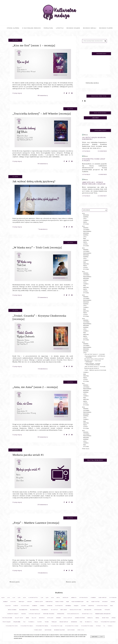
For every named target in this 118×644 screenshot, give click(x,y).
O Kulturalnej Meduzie (32, 28)
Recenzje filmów (106, 28)
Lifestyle (60, 28)
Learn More (95, 637)
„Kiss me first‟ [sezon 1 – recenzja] (34, 45)
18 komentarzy (43, 95)
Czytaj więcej (17, 93)
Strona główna (13, 28)
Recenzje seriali (90, 28)
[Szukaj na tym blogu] (93, 41)
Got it (102, 637)
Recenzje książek (73, 28)
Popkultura (48, 28)
